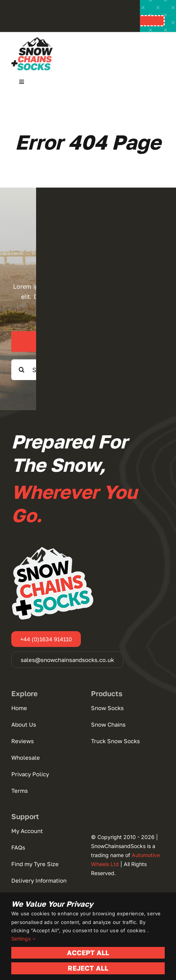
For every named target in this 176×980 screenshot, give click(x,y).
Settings (23, 939)
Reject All (88, 968)
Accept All (88, 953)
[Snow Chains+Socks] (32, 40)
